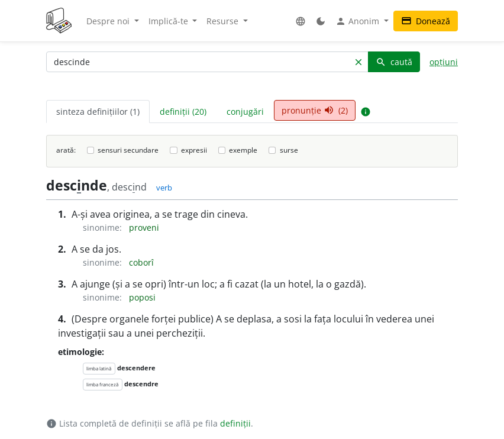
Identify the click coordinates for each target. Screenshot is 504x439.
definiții (235, 423)
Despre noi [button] (109, 21)
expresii (194, 150)
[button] (301, 21)
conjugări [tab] (245, 112)
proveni (144, 227)
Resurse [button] (224, 21)
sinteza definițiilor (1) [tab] (98, 112)
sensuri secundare (128, 150)
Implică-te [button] (169, 21)
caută (394, 62)
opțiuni (444, 62)
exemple (243, 150)
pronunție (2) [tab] (315, 110)
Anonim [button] (358, 21)
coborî (141, 262)
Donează (426, 21)
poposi (142, 297)
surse (289, 150)
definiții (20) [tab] (183, 112)
